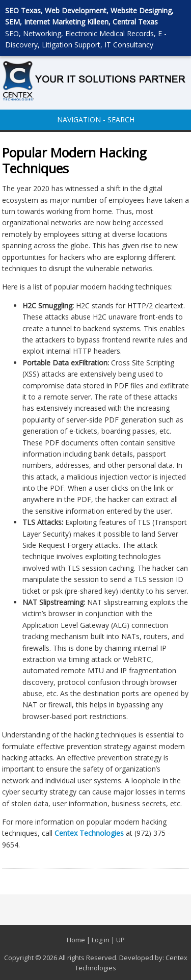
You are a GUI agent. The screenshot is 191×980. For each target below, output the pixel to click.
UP (120, 940)
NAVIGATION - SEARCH (96, 120)
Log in (101, 940)
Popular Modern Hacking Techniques (74, 160)
